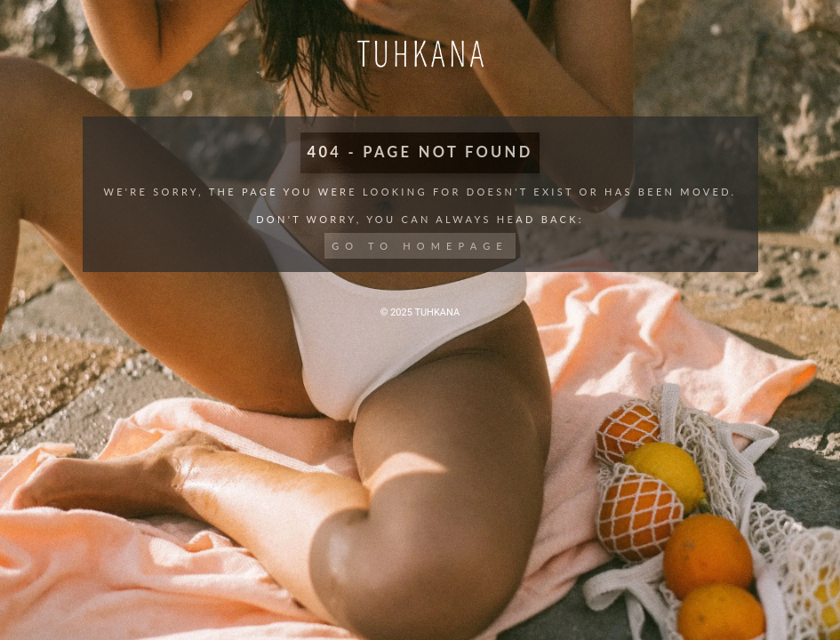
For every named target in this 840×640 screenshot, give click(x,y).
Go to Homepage (420, 246)
